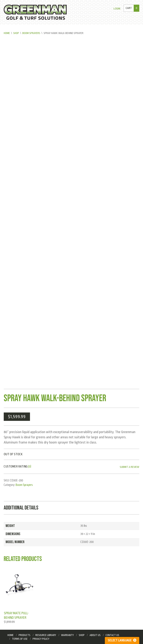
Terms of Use (20, 639)
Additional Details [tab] (21, 508)
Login (117, 9)
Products (24, 635)
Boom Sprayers (31, 33)
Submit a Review (130, 467)
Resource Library (46, 635)
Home (7, 33)
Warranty (67, 635)
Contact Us (112, 635)
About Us (95, 635)
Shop (16, 33)
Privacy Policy (41, 639)
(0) (30, 467)
